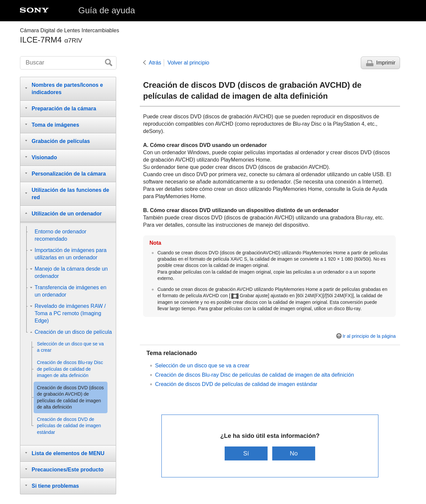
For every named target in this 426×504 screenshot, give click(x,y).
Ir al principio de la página (369, 336)
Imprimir (386, 63)
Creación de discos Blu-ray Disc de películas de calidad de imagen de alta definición (255, 375)
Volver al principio (188, 63)
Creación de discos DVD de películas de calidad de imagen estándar (236, 384)
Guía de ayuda (107, 10)
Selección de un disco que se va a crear (202, 366)
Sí (246, 453)
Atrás (155, 63)
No (294, 453)
